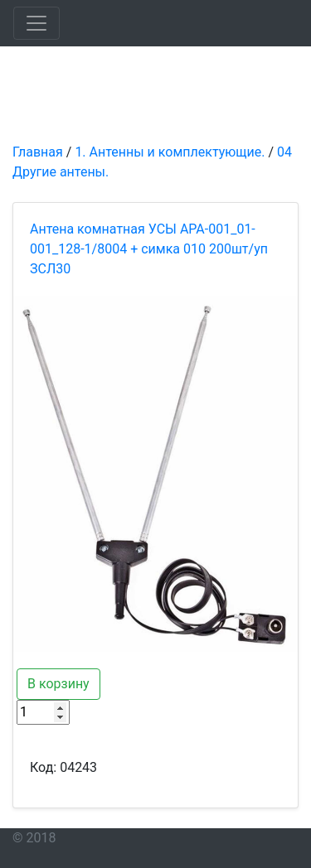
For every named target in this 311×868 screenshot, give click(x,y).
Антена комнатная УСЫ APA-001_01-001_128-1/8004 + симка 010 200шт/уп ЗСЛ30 (149, 249)
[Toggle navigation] (36, 23)
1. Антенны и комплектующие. (170, 152)
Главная (38, 152)
